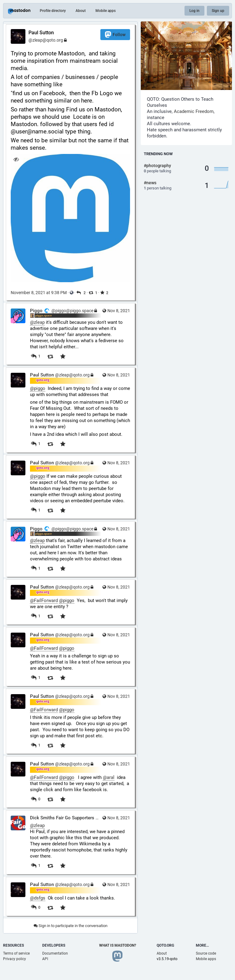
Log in (194, 11)
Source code (206, 953)
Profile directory (53, 11)
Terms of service (16, 953)
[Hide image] (16, 159)
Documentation (55, 953)
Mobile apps (106, 11)
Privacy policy (15, 959)
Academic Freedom (194, 111)
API (45, 959)
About (81, 11)
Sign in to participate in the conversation (71, 926)
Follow (115, 34)
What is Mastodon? (118, 945)
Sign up (218, 11)
